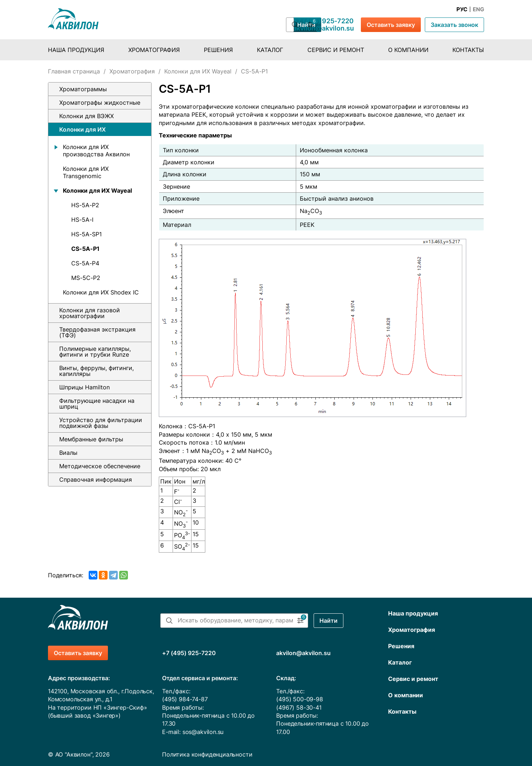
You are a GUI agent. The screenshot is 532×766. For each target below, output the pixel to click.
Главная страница (74, 71)
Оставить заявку (391, 25)
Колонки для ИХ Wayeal (198, 71)
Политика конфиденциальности (207, 754)
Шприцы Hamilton (84, 387)
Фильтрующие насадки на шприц (97, 404)
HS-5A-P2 (85, 205)
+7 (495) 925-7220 (323, 21)
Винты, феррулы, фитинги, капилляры (96, 371)
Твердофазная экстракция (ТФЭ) (97, 332)
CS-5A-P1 (85, 249)
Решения (218, 50)
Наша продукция (76, 50)
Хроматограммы (83, 89)
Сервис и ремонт (336, 50)
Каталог (270, 50)
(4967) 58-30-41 (299, 707)
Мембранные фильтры (91, 439)
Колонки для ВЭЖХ (86, 116)
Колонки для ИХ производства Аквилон (96, 151)
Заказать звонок (454, 25)
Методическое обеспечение (100, 466)
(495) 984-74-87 (185, 699)
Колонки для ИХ (82, 129)
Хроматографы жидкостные (100, 103)
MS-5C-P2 (86, 278)
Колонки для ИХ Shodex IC (101, 292)
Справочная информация (96, 480)
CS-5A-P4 (85, 263)
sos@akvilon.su (203, 732)
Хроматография (154, 50)
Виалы (68, 453)
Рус (462, 9)
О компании (408, 50)
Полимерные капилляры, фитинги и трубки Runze (95, 352)
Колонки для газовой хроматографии (90, 313)
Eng (478, 9)
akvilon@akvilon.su (323, 28)
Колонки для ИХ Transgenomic (86, 172)
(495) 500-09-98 (299, 699)
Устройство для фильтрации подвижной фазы (101, 423)
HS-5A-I (82, 220)
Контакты (468, 50)
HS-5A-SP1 (86, 234)
